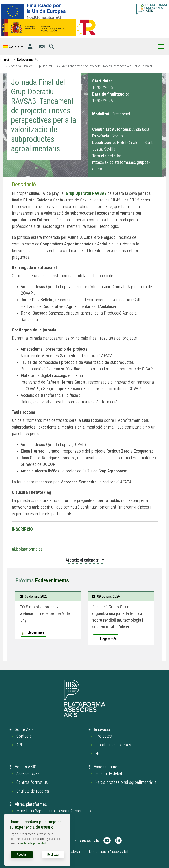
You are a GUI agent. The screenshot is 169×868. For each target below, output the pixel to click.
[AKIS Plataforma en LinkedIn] (118, 841)
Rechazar (53, 855)
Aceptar (22, 855)
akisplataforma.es (27, 549)
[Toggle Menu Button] (161, 46)
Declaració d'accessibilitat (111, 852)
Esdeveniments (27, 60)
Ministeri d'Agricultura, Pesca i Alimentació (54, 811)
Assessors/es (28, 773)
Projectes (104, 736)
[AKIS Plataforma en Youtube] (107, 841)
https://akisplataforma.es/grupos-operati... (121, 166)
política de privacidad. (33, 843)
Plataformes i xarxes (113, 745)
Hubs (100, 754)
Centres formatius (32, 782)
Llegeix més (36, 632)
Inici (6, 60)
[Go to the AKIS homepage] (152, 9)
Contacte (24, 736)
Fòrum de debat (109, 773)
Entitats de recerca (33, 791)
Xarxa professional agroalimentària (126, 782)
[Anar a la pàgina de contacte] (42, 46)
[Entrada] (30, 46)
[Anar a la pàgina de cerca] (52, 46)
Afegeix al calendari (83, 560)
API (19, 745)
